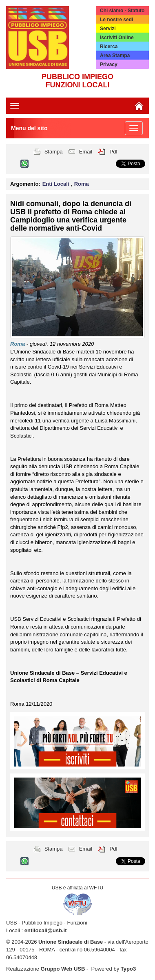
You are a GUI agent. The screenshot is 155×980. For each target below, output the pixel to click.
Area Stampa (115, 56)
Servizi (108, 29)
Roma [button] (82, 184)
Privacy (109, 64)
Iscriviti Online (117, 38)
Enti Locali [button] (56, 184)
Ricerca (109, 47)
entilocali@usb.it (46, 930)
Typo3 (128, 969)
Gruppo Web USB (63, 969)
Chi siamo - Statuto (122, 11)
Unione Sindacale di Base (71, 942)
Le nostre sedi (116, 20)
